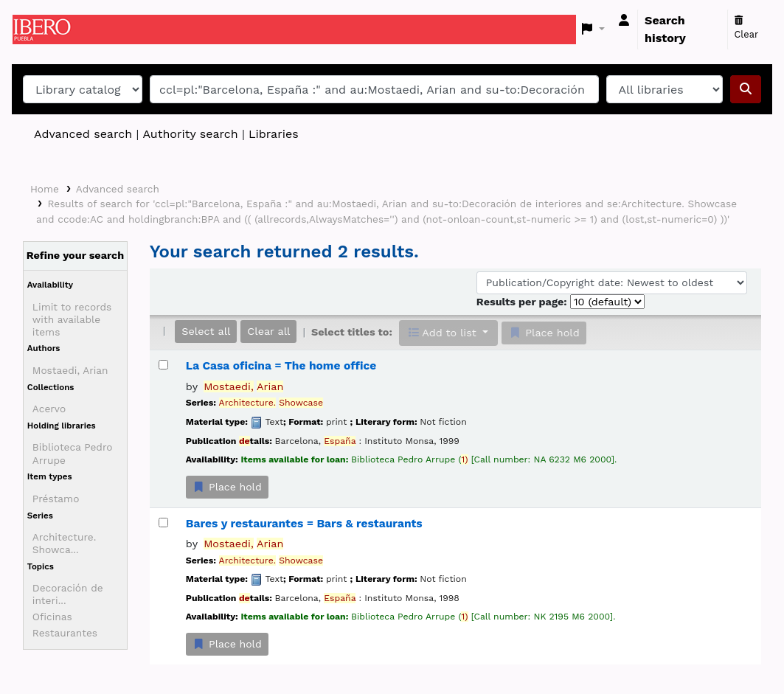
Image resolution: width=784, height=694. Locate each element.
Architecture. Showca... (64, 543)
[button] (593, 30)
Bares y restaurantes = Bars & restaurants (304, 524)
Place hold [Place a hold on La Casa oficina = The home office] (227, 487)
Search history (665, 29)
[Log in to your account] (624, 21)
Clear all (268, 331)
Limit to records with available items (72, 319)
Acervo (49, 409)
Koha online (49, 30)
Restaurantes (65, 633)
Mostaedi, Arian (70, 370)
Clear (747, 28)
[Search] (746, 89)
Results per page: (523, 302)
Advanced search (83, 134)
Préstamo (56, 499)
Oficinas (52, 617)
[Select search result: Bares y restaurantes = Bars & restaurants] (163, 523)
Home (45, 189)
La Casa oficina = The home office (281, 366)
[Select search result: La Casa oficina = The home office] (163, 365)
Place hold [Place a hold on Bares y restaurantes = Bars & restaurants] (227, 644)
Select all (206, 331)
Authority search (190, 134)
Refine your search (76, 255)
